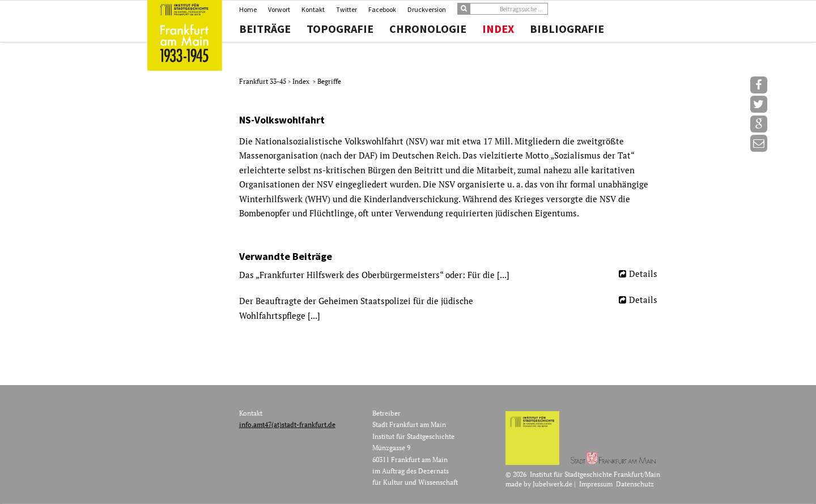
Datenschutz (635, 484)
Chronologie (428, 29)
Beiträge (265, 29)
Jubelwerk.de (552, 484)
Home (248, 9)
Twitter (347, 9)
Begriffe (329, 81)
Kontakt (313, 9)
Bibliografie (567, 29)
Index (498, 29)
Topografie (340, 29)
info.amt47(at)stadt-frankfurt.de (287, 424)
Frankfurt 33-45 (263, 81)
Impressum (596, 484)
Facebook (382, 9)
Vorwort (279, 9)
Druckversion (427, 9)
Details (643, 274)
